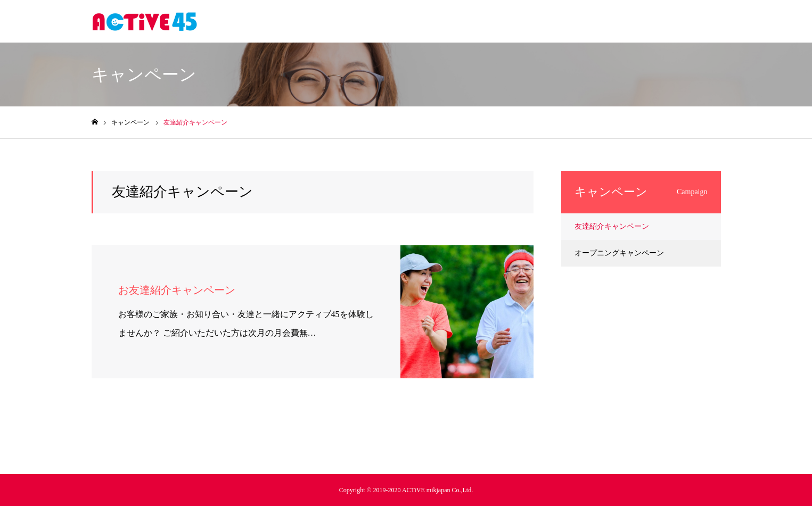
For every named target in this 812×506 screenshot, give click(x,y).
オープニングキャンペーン (619, 253)
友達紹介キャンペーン (612, 226)
